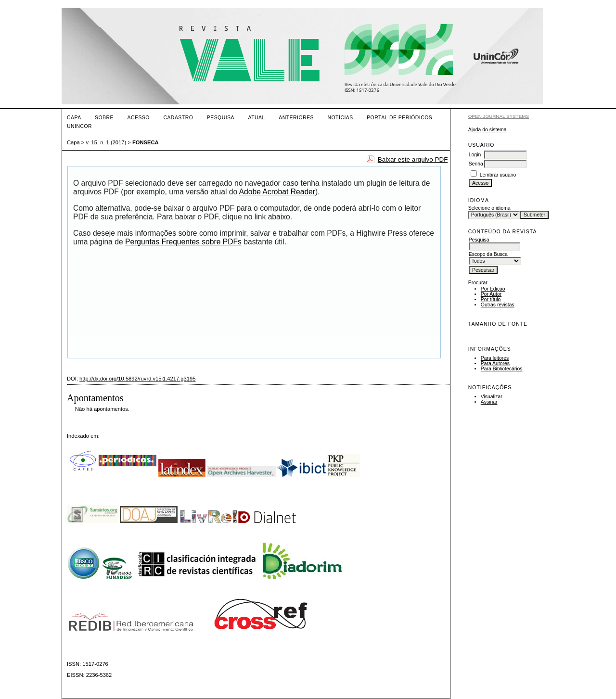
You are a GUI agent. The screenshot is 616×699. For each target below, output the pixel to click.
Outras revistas (498, 305)
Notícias (340, 118)
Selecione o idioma (489, 208)
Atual (257, 118)
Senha (476, 164)
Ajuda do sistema (488, 130)
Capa (74, 118)
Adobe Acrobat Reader (277, 192)
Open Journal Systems (499, 116)
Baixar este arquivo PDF (413, 159)
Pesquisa (221, 118)
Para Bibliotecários (502, 369)
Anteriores (296, 118)
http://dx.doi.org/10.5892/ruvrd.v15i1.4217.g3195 (137, 379)
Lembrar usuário (498, 175)
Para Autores (495, 363)
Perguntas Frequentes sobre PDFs (183, 242)
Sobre (104, 118)
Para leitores (495, 358)
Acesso (139, 118)
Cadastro (178, 118)
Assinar (489, 402)
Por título (491, 299)
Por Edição (493, 289)
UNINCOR (79, 126)
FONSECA (146, 142)
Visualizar (492, 397)
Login (475, 155)
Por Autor (491, 294)
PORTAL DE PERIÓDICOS (399, 118)
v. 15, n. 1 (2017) (106, 142)
